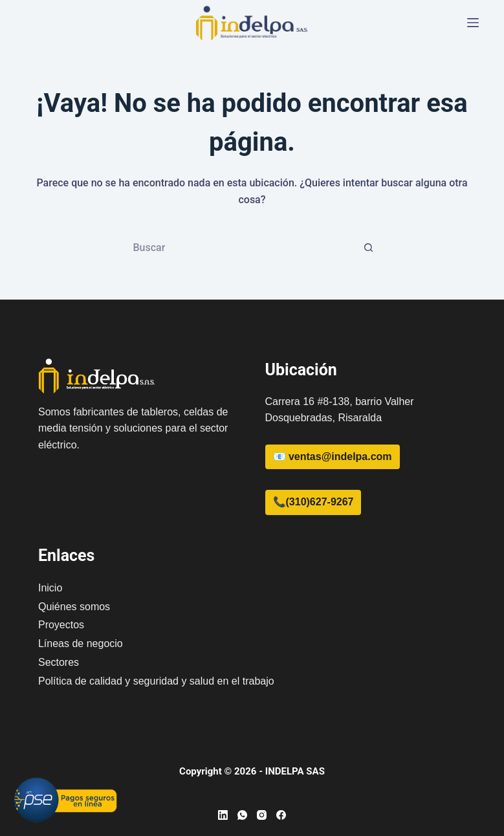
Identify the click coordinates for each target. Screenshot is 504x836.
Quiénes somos (74, 607)
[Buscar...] (239, 248)
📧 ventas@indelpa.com (333, 456)
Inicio (50, 588)
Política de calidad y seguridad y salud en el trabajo (156, 681)
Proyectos (61, 625)
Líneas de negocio (81, 643)
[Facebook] (281, 815)
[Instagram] (262, 815)
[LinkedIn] (223, 815)
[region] (336, 734)
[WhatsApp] (242, 815)
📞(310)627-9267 (313, 502)
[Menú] (473, 23)
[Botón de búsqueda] (369, 248)
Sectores (59, 662)
